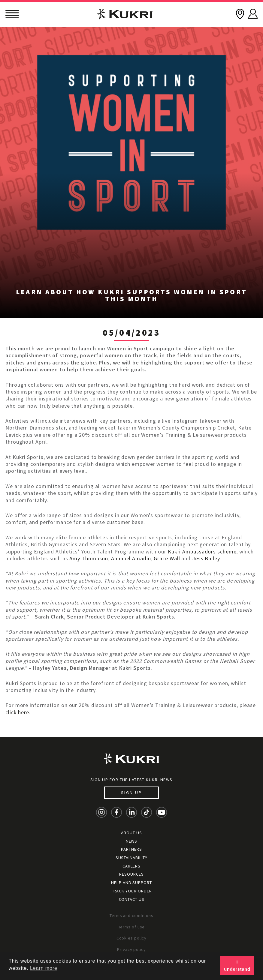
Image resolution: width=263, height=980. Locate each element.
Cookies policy (132, 938)
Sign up (131, 793)
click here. (18, 712)
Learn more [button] (44, 968)
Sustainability (132, 858)
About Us (131, 833)
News (132, 841)
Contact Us (132, 899)
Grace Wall (167, 558)
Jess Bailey (206, 558)
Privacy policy (131, 949)
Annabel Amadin (131, 558)
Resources (131, 874)
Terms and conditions (131, 916)
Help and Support (131, 883)
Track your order (131, 891)
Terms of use (132, 927)
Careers (131, 866)
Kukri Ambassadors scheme (202, 551)
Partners (131, 849)
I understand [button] (237, 966)
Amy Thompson (89, 558)
